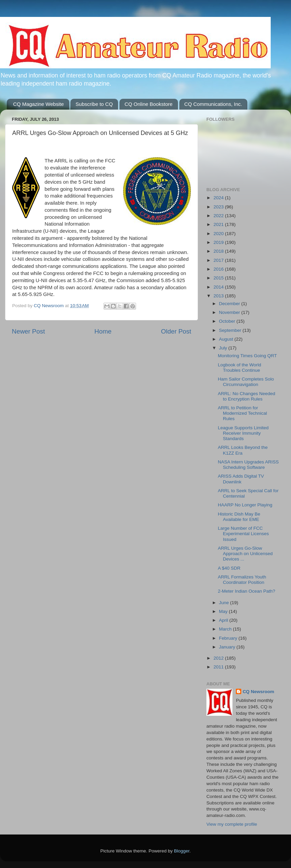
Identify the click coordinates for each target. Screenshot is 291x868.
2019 (219, 242)
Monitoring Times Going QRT (248, 356)
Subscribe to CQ (94, 104)
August (227, 339)
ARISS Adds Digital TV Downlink (241, 479)
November (230, 312)
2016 (219, 269)
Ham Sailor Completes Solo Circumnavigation (246, 382)
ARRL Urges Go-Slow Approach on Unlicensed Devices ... (245, 554)
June (225, 603)
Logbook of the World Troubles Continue (240, 368)
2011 (219, 667)
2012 (219, 658)
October (228, 321)
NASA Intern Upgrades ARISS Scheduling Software (248, 465)
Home (103, 331)
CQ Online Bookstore (149, 104)
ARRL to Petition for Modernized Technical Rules (242, 413)
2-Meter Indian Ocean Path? (247, 591)
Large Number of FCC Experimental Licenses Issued (243, 534)
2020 (219, 234)
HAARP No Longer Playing (245, 505)
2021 (219, 224)
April (224, 620)
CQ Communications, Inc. (213, 104)
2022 (219, 216)
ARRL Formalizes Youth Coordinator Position (242, 580)
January (228, 647)
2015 (219, 278)
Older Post (176, 331)
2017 (219, 260)
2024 (219, 198)
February (229, 638)
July (224, 348)
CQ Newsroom (258, 692)
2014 (219, 287)
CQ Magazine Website (39, 104)
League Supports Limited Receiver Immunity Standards (243, 433)
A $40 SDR (229, 568)
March (226, 629)
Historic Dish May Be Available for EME (239, 517)
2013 (219, 296)
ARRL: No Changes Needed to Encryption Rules (247, 396)
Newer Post (28, 331)
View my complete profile (232, 824)
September (231, 330)
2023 (219, 207)
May (224, 611)
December (230, 304)
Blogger (182, 851)
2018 (219, 251)
